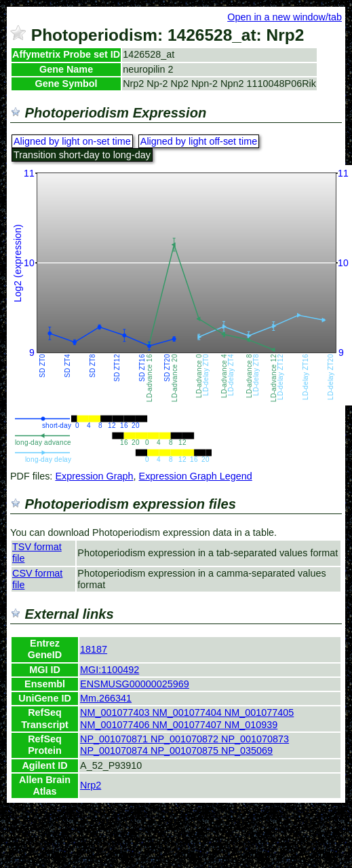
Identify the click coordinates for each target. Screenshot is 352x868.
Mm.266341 (106, 698)
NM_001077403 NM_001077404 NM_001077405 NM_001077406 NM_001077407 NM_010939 (187, 718)
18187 (94, 649)
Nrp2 (91, 785)
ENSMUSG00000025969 (135, 684)
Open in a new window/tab (285, 17)
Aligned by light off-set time (199, 141)
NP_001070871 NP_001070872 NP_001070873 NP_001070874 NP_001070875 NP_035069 (184, 745)
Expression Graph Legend (196, 476)
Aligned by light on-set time (72, 141)
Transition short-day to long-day (82, 155)
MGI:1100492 (110, 670)
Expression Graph (94, 476)
